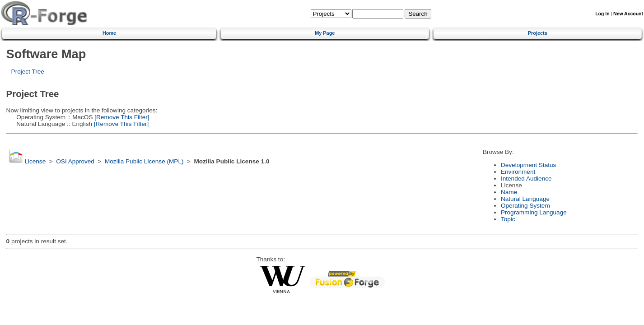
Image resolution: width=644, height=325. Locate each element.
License (35, 161)
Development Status (528, 165)
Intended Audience (526, 179)
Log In (602, 14)
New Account (628, 14)
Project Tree (28, 72)
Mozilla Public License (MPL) (144, 161)
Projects (538, 33)
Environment (518, 172)
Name (509, 192)
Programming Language (534, 212)
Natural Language (525, 199)
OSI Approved (75, 161)
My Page (325, 33)
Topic (508, 219)
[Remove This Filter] (121, 117)
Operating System (525, 206)
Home (109, 33)
